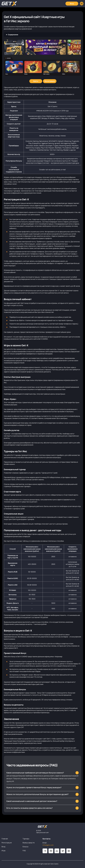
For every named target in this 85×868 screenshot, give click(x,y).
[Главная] (9, 4)
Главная (5, 839)
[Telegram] (45, 851)
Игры (4, 851)
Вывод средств (29, 843)
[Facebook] (51, 851)
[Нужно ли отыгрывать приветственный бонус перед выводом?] (43, 788)
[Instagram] (69, 851)
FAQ (24, 851)
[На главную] (43, 827)
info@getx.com (48, 845)
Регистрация (7, 843)
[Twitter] (63, 851)
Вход (4, 847)
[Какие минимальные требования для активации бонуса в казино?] (43, 773)
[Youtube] (57, 851)
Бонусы (25, 847)
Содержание (13, 35)
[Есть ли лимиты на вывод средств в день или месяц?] (43, 808)
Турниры (26, 839)
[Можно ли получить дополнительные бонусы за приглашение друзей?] (43, 794)
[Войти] (36, 81)
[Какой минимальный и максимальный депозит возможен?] (43, 801)
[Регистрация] (50, 81)
